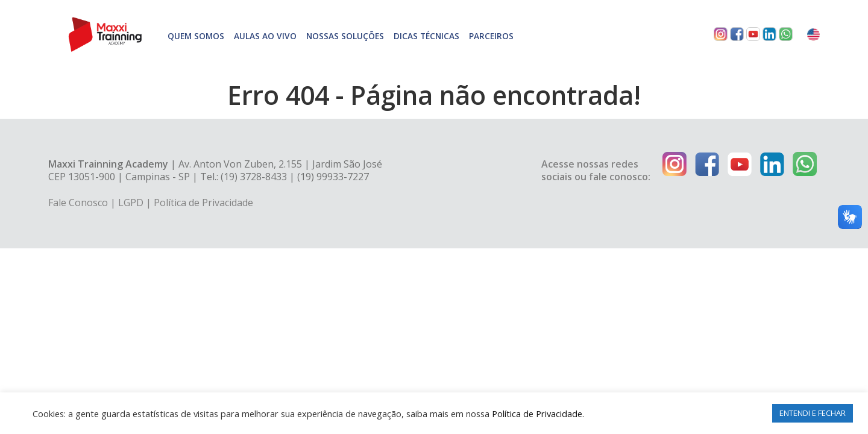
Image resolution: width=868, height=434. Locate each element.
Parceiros (491, 36)
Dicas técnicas (426, 36)
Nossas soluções (345, 36)
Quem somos (196, 36)
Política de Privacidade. (538, 414)
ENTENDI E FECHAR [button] (813, 413)
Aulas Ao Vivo (265, 36)
